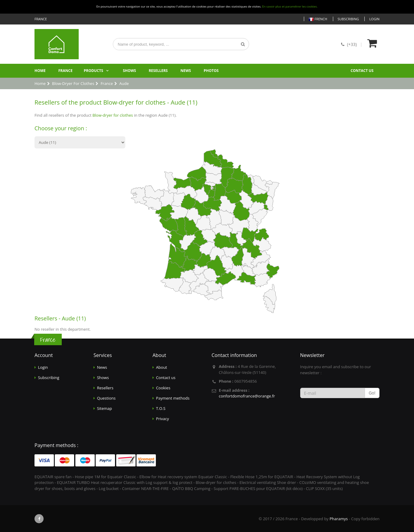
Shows (130, 71)
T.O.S (161, 408)
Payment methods (173, 398)
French (318, 19)
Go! (372, 393)
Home (40, 71)
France (66, 71)
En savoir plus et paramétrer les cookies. (290, 6)
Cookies (163, 388)
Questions (106, 398)
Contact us (362, 71)
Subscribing (348, 19)
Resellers (158, 71)
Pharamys (339, 519)
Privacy (162, 419)
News (186, 71)
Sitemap (104, 408)
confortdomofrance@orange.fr (247, 396)
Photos (211, 71)
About (161, 367)
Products (94, 71)
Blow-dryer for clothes (113, 115)
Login (374, 19)
